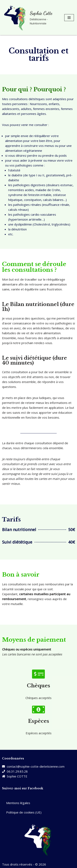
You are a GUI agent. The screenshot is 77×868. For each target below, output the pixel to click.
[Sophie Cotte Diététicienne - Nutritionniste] (31, 18)
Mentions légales (18, 803)
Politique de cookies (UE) (24, 812)
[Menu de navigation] (69, 18)
